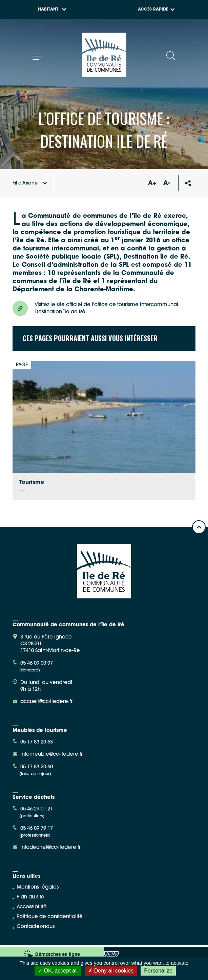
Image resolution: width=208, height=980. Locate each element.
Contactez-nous (36, 927)
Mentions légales (38, 887)
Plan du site (30, 897)
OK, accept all (58, 971)
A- (167, 183)
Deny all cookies (111, 971)
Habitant (52, 10)
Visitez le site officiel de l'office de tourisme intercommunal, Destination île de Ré (96, 308)
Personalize (158, 971)
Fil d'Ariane (30, 183)
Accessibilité (32, 907)
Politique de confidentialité (50, 917)
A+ (152, 183)
